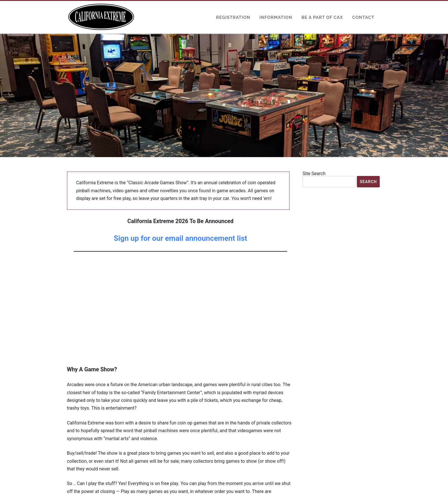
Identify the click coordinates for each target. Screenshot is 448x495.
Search (368, 182)
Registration (233, 17)
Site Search (314, 174)
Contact (363, 17)
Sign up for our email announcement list (180, 238)
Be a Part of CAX (322, 17)
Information (276, 17)
